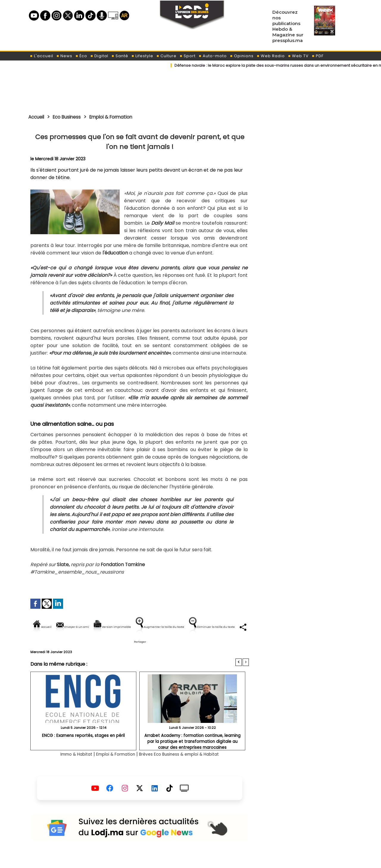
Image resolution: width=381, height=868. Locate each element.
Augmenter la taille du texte (211, 627)
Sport (188, 56)
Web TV (298, 56)
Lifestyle (142, 56)
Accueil (38, 117)
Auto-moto (213, 56)
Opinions (242, 56)
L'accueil (42, 56)
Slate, (63, 565)
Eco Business (72, 117)
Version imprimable (142, 627)
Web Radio (271, 56)
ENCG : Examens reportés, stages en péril (83, 748)
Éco (81, 56)
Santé (120, 56)
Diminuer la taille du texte (124, 647)
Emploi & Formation (122, 117)
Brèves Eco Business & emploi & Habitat (185, 767)
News (64, 56)
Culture (166, 56)
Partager (178, 647)
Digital (99, 56)
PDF (318, 56)
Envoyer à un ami (86, 627)
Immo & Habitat (67, 767)
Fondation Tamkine (123, 565)
